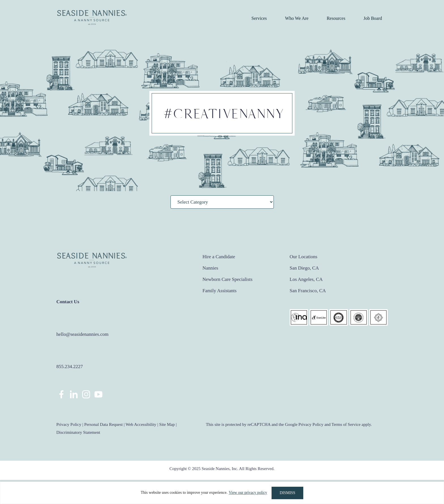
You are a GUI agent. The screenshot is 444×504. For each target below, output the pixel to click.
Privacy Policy (69, 424)
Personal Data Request (103, 424)
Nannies (210, 268)
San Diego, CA (304, 268)
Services (259, 18)
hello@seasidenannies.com (82, 334)
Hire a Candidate (219, 257)
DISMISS (288, 493)
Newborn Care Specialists (228, 279)
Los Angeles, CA (306, 279)
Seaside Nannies (92, 18)
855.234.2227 (70, 367)
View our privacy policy (248, 493)
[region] (222, 493)
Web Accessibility (141, 424)
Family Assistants (219, 291)
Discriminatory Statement (78, 432)
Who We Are (297, 18)
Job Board (373, 18)
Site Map (167, 424)
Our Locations (304, 257)
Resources (336, 18)
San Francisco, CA (308, 291)
